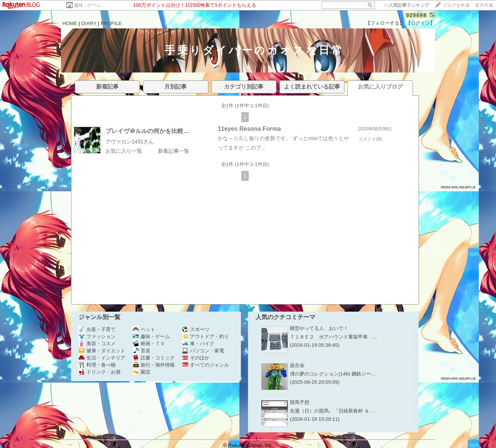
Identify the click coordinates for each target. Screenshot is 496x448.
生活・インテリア (102, 358)
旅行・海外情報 (154, 365)
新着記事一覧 (174, 151)
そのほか (196, 358)
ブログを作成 (456, 5)
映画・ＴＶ (149, 344)
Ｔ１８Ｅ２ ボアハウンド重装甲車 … (334, 337)
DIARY (89, 23)
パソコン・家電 (203, 351)
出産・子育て (97, 329)
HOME (70, 23)
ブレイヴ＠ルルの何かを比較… (147, 131)
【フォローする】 (385, 23)
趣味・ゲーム (88, 5)
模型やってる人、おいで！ (319, 328)
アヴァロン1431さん (130, 142)
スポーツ (196, 329)
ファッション (97, 336)
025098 (417, 15)
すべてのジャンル (206, 365)
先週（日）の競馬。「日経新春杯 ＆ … (333, 411)
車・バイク (198, 344)
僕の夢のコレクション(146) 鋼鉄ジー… (333, 374)
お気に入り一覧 (124, 151)
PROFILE (111, 23)
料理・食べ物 (97, 365)
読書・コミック (154, 358)
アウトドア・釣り (206, 336)
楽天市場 (484, 5)
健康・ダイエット (102, 351)
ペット (144, 329)
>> (406, 5)
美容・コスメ (97, 344)
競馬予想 (300, 402)
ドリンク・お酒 (99, 372)
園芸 (142, 372)
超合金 (297, 365)
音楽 (142, 351)
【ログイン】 (420, 23)
